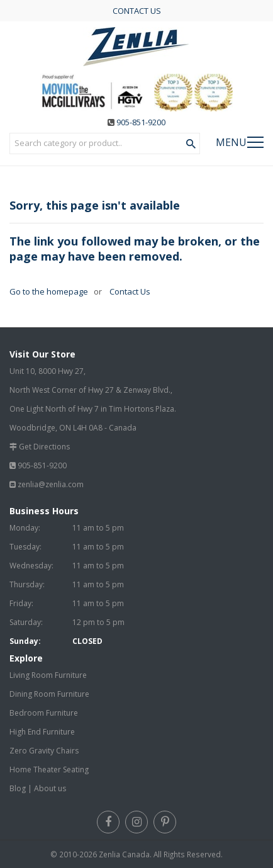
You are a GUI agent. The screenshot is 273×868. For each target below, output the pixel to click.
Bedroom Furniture (44, 713)
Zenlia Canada (124, 854)
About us (50, 788)
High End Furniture (42, 732)
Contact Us (129, 291)
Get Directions (44, 447)
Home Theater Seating (49, 769)
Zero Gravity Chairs (44, 751)
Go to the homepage (49, 291)
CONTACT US (137, 11)
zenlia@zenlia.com (51, 484)
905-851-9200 (141, 122)
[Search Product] (191, 144)
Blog (18, 788)
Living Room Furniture (48, 675)
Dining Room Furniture (49, 694)
